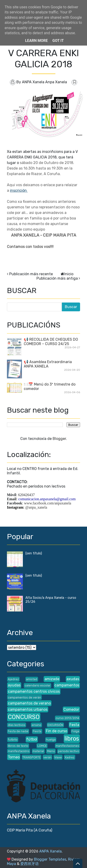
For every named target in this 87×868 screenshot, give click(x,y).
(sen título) (34, 553)
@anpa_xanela (36, 507)
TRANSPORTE (31, 757)
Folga (75, 731)
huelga (51, 740)
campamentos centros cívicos (34, 691)
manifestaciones (67, 746)
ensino (36, 725)
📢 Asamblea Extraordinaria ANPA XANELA (48, 364)
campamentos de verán (24, 697)
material (38, 751)
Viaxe (58, 757)
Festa (74, 725)
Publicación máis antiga (57, 278)
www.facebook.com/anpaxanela (48, 503)
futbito (13, 740)
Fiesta (37, 731)
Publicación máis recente (31, 274)
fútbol (32, 739)
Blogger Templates (50, 859)
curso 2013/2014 (67, 718)
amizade (52, 679)
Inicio (69, 274)
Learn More (36, 41)
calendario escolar (38, 685)
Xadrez (70, 757)
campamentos (67, 685)
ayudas (14, 685)
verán (47, 757)
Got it (58, 41)
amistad (32, 679)
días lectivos (17, 725)
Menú (51, 751)
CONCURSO (24, 717)
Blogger (59, 439)
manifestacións (19, 751)
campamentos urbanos (28, 709)
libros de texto (18, 746)
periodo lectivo (69, 751)
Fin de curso (57, 731)
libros (72, 738)
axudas (73, 679)
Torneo (14, 757)
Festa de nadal (18, 731)
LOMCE (42, 746)
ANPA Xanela (50, 851)
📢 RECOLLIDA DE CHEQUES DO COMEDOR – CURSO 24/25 (51, 342)
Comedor (71, 709)
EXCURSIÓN (55, 725)
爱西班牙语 (30, 864)
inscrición (19, 190)
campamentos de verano (29, 703)
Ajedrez (13, 679)
